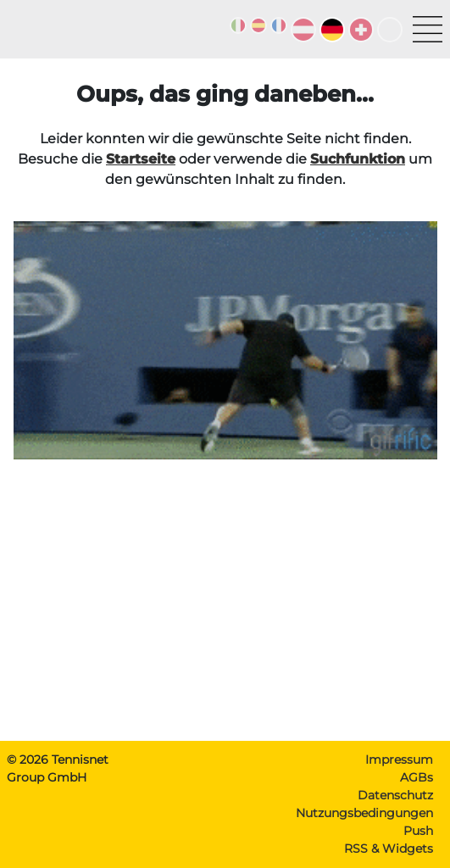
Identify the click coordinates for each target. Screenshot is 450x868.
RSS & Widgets (389, 849)
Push (418, 831)
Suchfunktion (358, 159)
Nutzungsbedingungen (364, 813)
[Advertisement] (225, 609)
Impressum (399, 759)
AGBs (417, 777)
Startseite (141, 159)
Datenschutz (395, 795)
